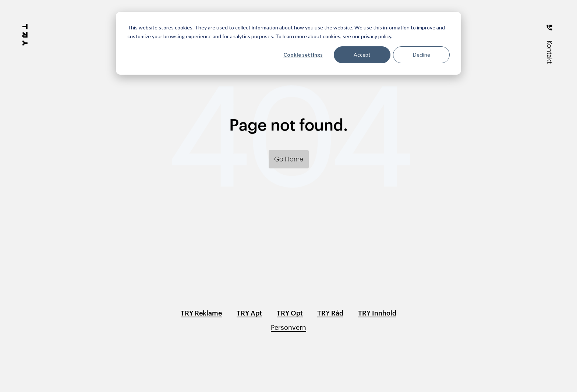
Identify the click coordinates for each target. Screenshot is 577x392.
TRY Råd (330, 313)
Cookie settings (303, 55)
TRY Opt (290, 313)
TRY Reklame (201, 313)
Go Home (289, 159)
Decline (422, 55)
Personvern (288, 328)
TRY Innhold (377, 313)
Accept (362, 55)
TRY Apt (249, 313)
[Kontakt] (549, 41)
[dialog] (288, 43)
